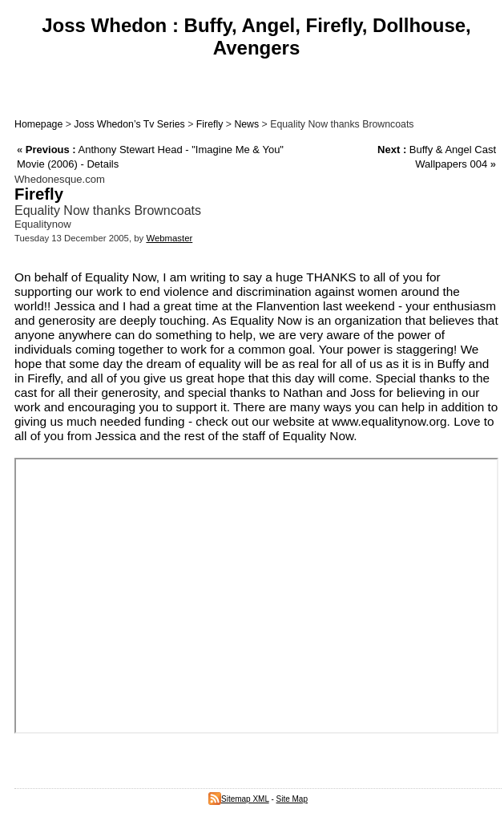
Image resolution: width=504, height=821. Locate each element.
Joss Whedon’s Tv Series (129, 124)
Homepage (38, 124)
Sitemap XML (239, 799)
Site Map (292, 799)
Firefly (210, 124)
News (246, 124)
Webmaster (169, 238)
